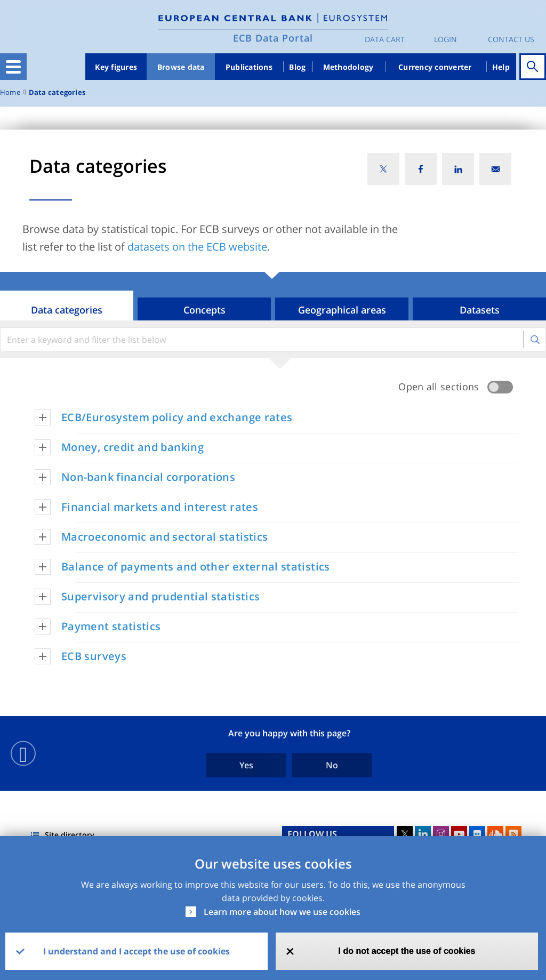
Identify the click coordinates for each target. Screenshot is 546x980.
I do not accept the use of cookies (407, 951)
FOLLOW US (312, 834)
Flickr (477, 834)
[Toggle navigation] (13, 67)
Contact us (511, 39)
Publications (249, 67)
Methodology (348, 67)
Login (445, 39)
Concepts (204, 310)
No (332, 765)
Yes (246, 765)
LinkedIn (423, 834)
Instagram (441, 834)
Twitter (405, 834)
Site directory (70, 835)
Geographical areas (342, 310)
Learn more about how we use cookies (282, 912)
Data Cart (385, 39)
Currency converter (435, 67)
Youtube (459, 834)
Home (10, 93)
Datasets (480, 310)
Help (501, 67)
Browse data (181, 67)
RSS (513, 834)
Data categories (57, 93)
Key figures (116, 67)
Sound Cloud (495, 834)
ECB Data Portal (273, 38)
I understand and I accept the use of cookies (136, 951)
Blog (297, 67)
